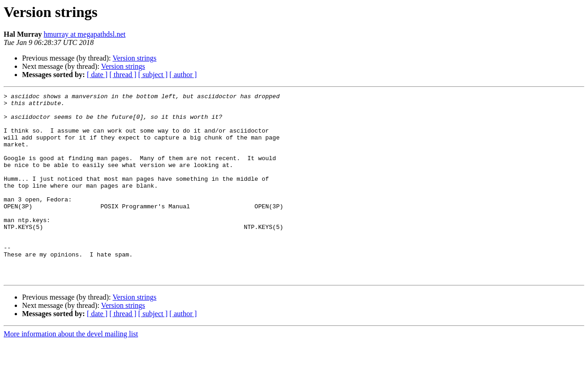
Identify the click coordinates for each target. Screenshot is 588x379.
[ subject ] (153, 75)
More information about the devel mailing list (71, 371)
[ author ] (183, 75)
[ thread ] (123, 75)
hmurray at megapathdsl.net (85, 34)
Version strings (135, 58)
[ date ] (97, 75)
